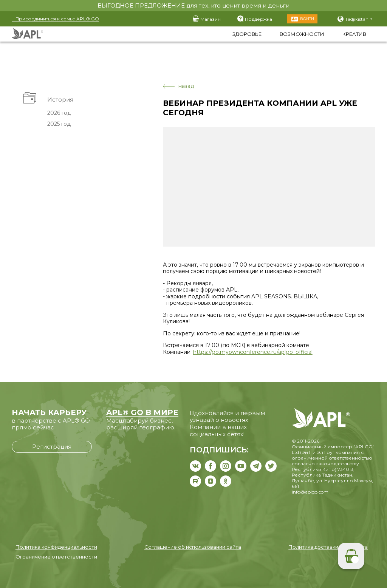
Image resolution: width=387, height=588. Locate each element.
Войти (307, 19)
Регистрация (52, 447)
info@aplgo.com (310, 492)
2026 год (59, 113)
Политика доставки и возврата (328, 547)
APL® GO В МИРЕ (142, 412)
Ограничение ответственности (56, 557)
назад (179, 86)
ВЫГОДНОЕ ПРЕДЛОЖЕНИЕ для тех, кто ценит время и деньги (193, 5)
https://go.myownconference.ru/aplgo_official (253, 352)
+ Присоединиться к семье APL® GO (55, 19)
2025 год (59, 124)
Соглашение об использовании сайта (193, 547)
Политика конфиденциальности (56, 547)
